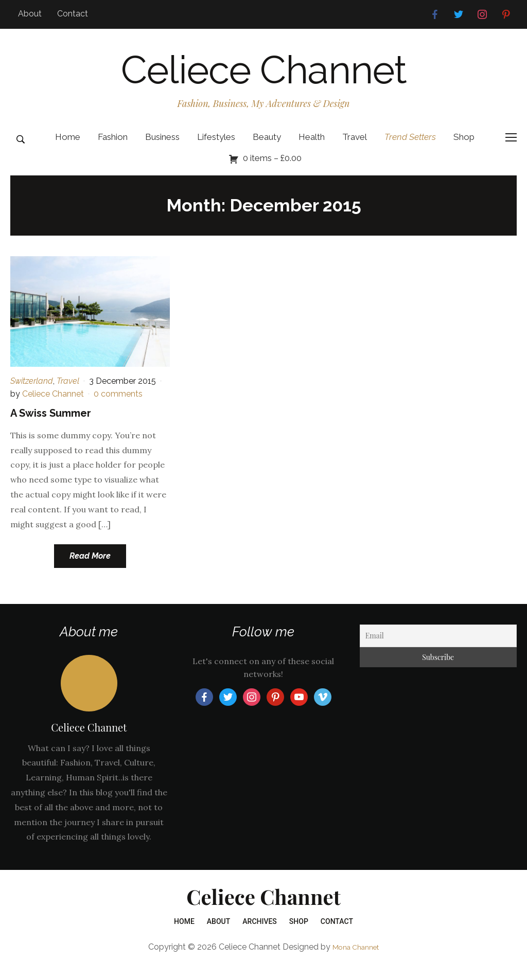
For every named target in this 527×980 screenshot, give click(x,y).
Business (162, 148)
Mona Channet (356, 958)
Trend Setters (410, 148)
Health (312, 148)
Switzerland (32, 392)
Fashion (113, 148)
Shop (464, 148)
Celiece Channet (263, 75)
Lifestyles (216, 148)
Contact (73, 14)
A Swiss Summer (51, 424)
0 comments (118, 405)
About (30, 14)
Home (68, 148)
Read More (90, 567)
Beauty (267, 148)
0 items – (272, 169)
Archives (260, 933)
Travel (355, 148)
